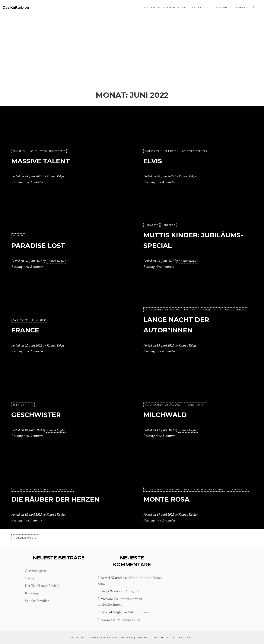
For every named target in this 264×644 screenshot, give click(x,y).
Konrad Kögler (57, 176)
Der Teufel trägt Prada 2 (42, 586)
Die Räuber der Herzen (62, 499)
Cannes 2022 (153, 151)
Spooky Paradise (37, 601)
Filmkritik (20, 151)
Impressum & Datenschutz (164, 7)
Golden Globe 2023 (194, 151)
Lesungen (191, 310)
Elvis (154, 161)
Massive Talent (45, 161)
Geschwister (40, 414)
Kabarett (151, 225)
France (27, 330)
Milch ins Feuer (139, 612)
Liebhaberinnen (110, 605)
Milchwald (169, 414)
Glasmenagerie (36, 571)
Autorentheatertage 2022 (163, 310)
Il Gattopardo (35, 593)
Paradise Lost (43, 245)
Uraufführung (236, 310)
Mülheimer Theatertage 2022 (204, 490)
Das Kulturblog (16, 8)
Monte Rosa (170, 499)
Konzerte (168, 225)
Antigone (132, 591)
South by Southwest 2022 (48, 151)
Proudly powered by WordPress (102, 638)
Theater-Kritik (211, 310)
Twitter (221, 7)
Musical (18, 236)
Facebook (200, 7)
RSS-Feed (241, 7)
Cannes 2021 (21, 320)
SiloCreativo (179, 638)
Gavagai (31, 578)
